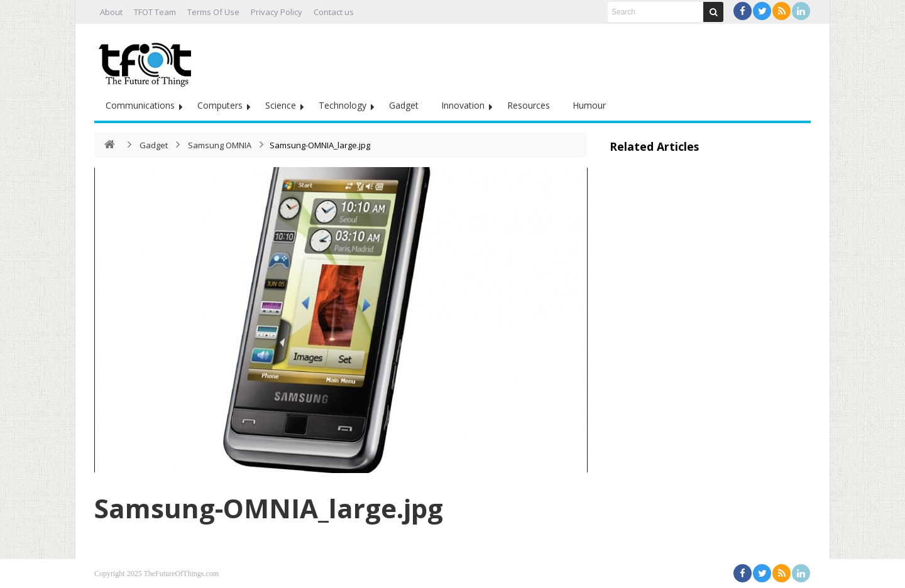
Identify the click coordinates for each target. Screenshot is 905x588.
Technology (343, 105)
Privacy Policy (277, 12)
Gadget (404, 105)
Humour (589, 105)
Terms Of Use (213, 12)
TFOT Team (155, 12)
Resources (529, 105)
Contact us (334, 12)
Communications (140, 105)
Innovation (463, 105)
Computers (220, 105)
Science (281, 105)
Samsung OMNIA (221, 145)
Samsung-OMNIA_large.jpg (269, 508)
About (111, 12)
